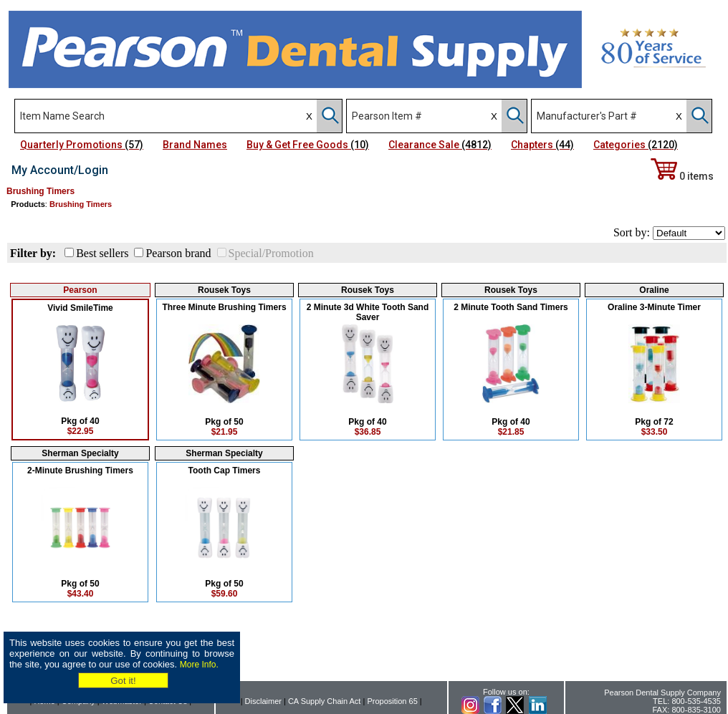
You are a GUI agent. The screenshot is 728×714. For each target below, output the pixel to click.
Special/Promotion (271, 253)
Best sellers (102, 253)
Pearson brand (178, 253)
